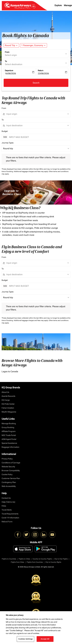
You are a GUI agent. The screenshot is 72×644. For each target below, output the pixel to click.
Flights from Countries (35, 562)
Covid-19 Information (10, 518)
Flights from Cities (17, 562)
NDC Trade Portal (9, 435)
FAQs (4, 506)
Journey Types (8, 143)
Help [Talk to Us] (8, 502)
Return (41, 70)
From (7, 52)
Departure (9, 70)
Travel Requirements (10, 514)
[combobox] (37, 114)
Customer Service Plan (11, 478)
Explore (58, 5)
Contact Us (6, 498)
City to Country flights (53, 562)
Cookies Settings (25, 639)
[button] (34, 45)
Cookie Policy (7, 474)
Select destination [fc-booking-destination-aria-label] (14, 64)
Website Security (8, 467)
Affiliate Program (9, 431)
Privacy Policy (7, 459)
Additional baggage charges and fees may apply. (31, 171)
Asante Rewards (8, 396)
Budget (5, 131)
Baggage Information (10, 447)
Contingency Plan (9, 482)
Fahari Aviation (8, 408)
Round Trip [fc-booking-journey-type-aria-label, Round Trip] (10, 45)
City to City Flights (61, 559)
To (6, 61)
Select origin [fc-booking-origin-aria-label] (11, 55)
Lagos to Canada (10, 371)
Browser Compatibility (11, 470)
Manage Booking (9, 423)
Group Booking (8, 427)
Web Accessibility (9, 486)
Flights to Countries (9, 559)
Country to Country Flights (42, 559)
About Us (5, 392)
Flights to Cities (24, 559)
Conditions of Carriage (11, 463)
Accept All (45, 639)
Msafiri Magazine (9, 412)
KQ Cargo (6, 400)
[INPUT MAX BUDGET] (38, 137)
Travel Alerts (7, 510)
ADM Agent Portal (9, 439)
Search (36, 83)
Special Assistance (9, 443)
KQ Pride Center (8, 404)
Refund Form (7, 522)
